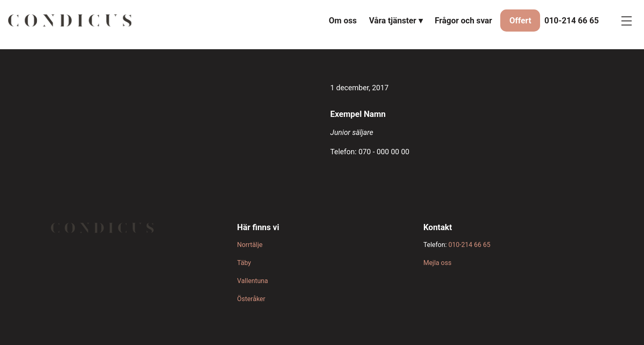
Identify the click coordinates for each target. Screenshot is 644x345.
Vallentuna (252, 281)
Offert (520, 21)
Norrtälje (250, 245)
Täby (244, 263)
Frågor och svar (464, 21)
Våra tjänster (393, 21)
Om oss (343, 21)
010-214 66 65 (572, 21)
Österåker (251, 299)
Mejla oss (437, 263)
